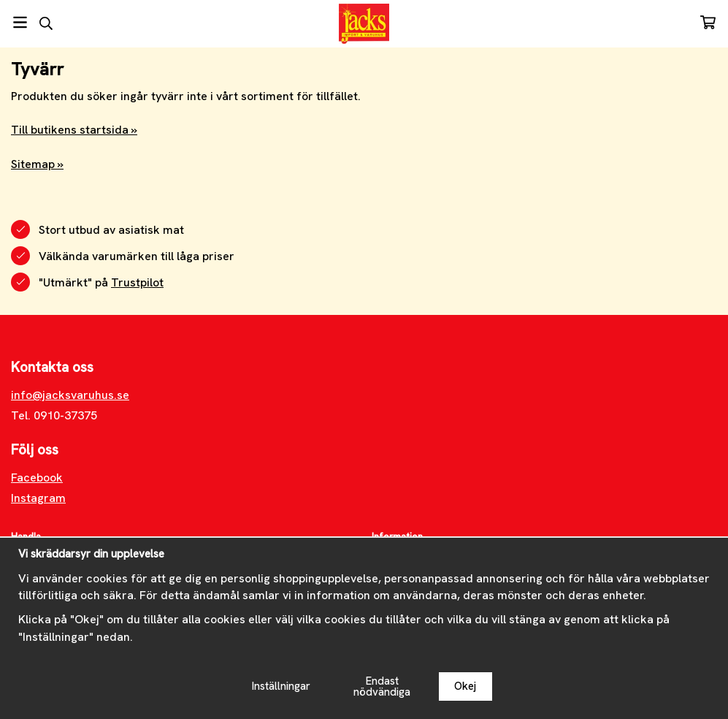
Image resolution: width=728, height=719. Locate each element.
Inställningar (281, 686)
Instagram (38, 498)
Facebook (37, 478)
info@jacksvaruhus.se (70, 395)
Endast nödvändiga (382, 686)
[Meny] (20, 22)
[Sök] (46, 23)
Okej (465, 686)
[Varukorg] (708, 22)
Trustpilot (137, 282)
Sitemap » (37, 164)
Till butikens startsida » (74, 130)
